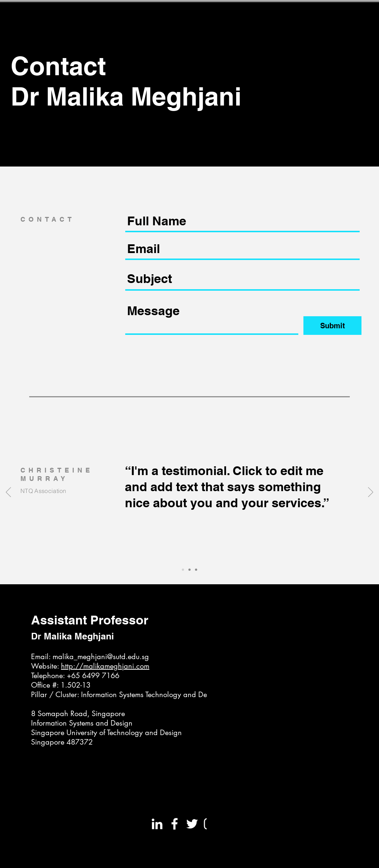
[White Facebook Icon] (175, 824)
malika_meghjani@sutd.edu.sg (101, 657)
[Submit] (332, 326)
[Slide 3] (196, 570)
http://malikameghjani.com (105, 666)
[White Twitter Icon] (192, 824)
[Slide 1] (183, 570)
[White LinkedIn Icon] (157, 824)
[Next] (371, 493)
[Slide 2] (189, 570)
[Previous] (8, 493)
